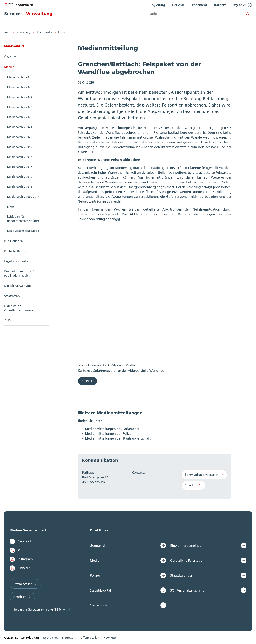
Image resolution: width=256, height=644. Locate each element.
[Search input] (201, 14)
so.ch (7, 32)
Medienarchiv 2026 (20, 77)
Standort (193, 486)
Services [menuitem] (13, 14)
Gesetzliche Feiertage (186, 561)
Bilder (11, 207)
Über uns (10, 57)
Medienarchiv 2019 (20, 147)
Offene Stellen (25, 584)
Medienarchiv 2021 (20, 127)
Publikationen (14, 241)
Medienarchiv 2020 (20, 137)
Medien (63, 32)
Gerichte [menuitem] (178, 5)
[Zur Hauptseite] (19, 4)
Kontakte (139, 473)
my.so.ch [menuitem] (243, 5)
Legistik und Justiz (16, 261)
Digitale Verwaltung (18, 286)
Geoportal (98, 546)
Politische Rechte (15, 251)
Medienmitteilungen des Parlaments (112, 429)
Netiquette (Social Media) (24, 231)
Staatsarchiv (12, 296)
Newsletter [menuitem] (111, 638)
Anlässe (9, 320)
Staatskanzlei (44, 32)
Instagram (21, 559)
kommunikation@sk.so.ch (204, 475)
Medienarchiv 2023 (20, 107)
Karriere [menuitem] (220, 5)
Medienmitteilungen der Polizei (109, 434)
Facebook (21, 541)
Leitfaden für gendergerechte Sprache (23, 219)
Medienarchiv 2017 (20, 167)
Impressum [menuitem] (69, 638)
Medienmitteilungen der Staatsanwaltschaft (118, 439)
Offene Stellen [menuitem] (90, 638)
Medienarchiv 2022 (20, 117)
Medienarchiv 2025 (20, 87)
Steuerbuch (98, 605)
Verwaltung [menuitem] (39, 14)
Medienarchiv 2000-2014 (23, 197)
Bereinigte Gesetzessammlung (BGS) (40, 610)
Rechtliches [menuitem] (50, 638)
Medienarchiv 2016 (20, 177)
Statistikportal (100, 590)
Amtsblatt (22, 597)
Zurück (87, 381)
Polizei (95, 575)
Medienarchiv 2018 (20, 157)
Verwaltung (23, 32)
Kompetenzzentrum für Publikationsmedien (20, 273)
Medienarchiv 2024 (20, 97)
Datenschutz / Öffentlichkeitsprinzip (18, 308)
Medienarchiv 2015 (20, 187)
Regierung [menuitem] (157, 5)
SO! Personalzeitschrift (187, 590)
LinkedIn (20, 568)
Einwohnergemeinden (187, 546)
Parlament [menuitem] (199, 5)
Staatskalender (181, 575)
